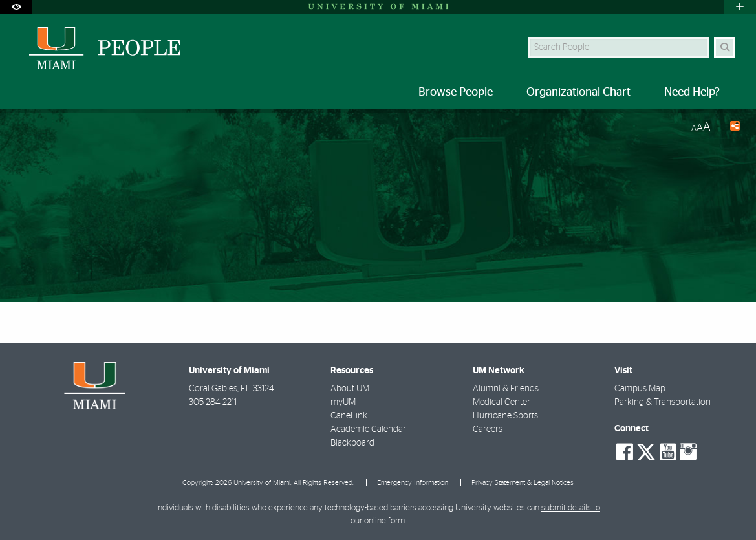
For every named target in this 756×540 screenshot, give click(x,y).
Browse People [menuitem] (456, 92)
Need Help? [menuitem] (692, 92)
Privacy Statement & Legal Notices (523, 483)
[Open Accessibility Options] (16, 7)
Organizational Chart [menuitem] (578, 92)
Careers (488, 429)
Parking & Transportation (663, 402)
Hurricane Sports (505, 416)
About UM (350, 389)
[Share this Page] (730, 128)
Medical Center (502, 402)
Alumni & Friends (506, 389)
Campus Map (640, 389)
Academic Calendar (368, 429)
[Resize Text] (701, 127)
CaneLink (349, 416)
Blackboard (352, 443)
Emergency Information (413, 483)
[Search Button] (725, 48)
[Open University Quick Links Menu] (740, 7)
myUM (343, 402)
